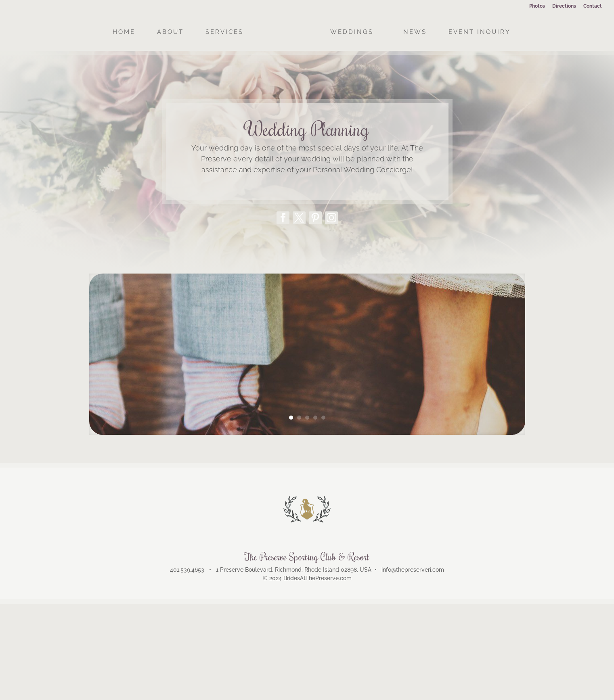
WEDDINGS (352, 32)
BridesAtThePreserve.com (317, 578)
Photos (537, 6)
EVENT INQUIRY (480, 32)
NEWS (415, 32)
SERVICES (224, 32)
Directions (564, 6)
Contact (593, 6)
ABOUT (170, 32)
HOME (124, 32)
